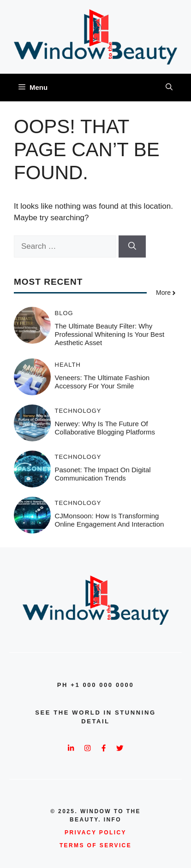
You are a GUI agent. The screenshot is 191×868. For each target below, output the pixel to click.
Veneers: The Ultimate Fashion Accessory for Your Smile (102, 382)
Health (68, 365)
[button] (169, 88)
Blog (64, 313)
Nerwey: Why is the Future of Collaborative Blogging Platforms (105, 428)
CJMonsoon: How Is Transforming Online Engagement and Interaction (110, 520)
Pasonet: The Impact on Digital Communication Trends (103, 474)
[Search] (132, 246)
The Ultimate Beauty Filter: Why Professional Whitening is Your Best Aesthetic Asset (110, 334)
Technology (78, 411)
